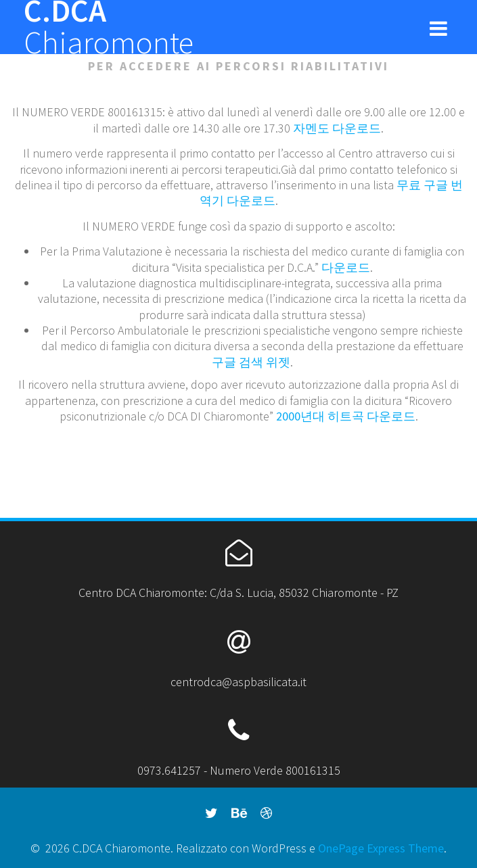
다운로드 (346, 267)
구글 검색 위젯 (251, 362)
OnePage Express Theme (381, 848)
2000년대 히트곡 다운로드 (346, 416)
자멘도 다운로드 (337, 128)
